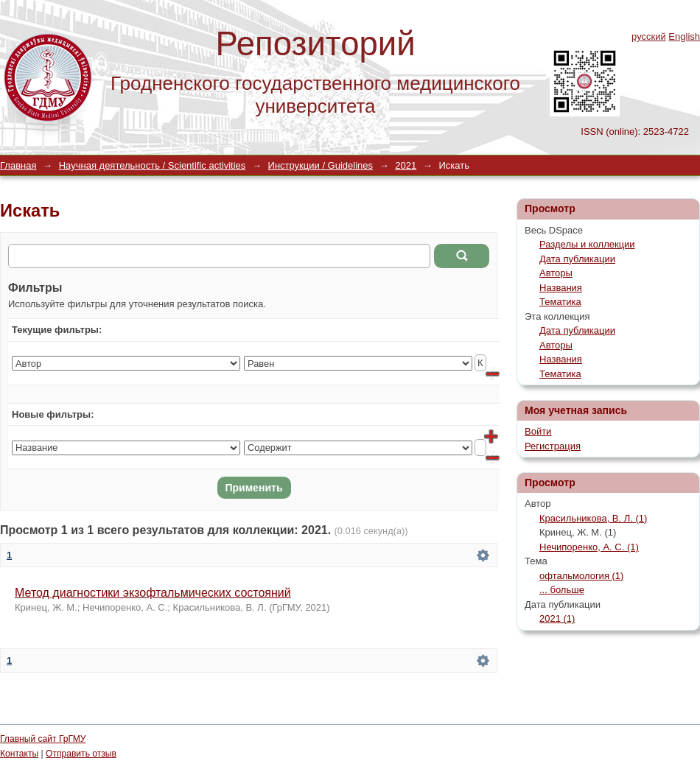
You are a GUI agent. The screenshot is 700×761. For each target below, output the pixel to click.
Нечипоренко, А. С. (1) (589, 547)
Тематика (560, 302)
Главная (18, 165)
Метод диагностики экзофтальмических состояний (153, 593)
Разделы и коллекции (587, 244)
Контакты (19, 754)
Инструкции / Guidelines (321, 165)
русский (649, 36)
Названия (561, 288)
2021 (406, 165)
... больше (562, 590)
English (684, 36)
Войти (538, 431)
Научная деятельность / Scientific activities (153, 165)
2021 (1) (557, 618)
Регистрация (553, 446)
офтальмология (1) (581, 576)
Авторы (556, 273)
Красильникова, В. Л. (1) (593, 518)
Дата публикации (577, 259)
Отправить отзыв (81, 754)
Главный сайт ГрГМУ (43, 739)
